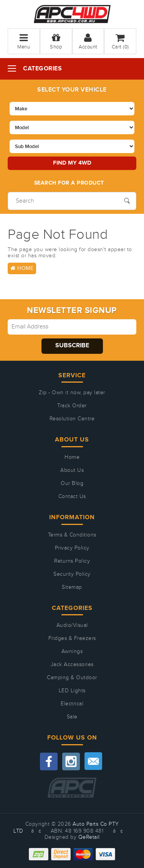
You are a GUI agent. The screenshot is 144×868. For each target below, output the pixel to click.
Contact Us (72, 496)
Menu (24, 41)
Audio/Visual (72, 625)
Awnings (72, 651)
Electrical (72, 704)
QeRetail (89, 837)
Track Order (72, 406)
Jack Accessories (72, 665)
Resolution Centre (72, 419)
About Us (72, 470)
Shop (56, 41)
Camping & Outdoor (72, 678)
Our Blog (72, 483)
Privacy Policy (72, 548)
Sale (72, 717)
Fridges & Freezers (72, 638)
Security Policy (72, 574)
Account (88, 41)
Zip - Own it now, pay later (72, 393)
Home (22, 268)
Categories (42, 69)
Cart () (120, 41)
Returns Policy (72, 561)
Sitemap (72, 587)
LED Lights (72, 691)
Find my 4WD (72, 163)
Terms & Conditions (72, 535)
